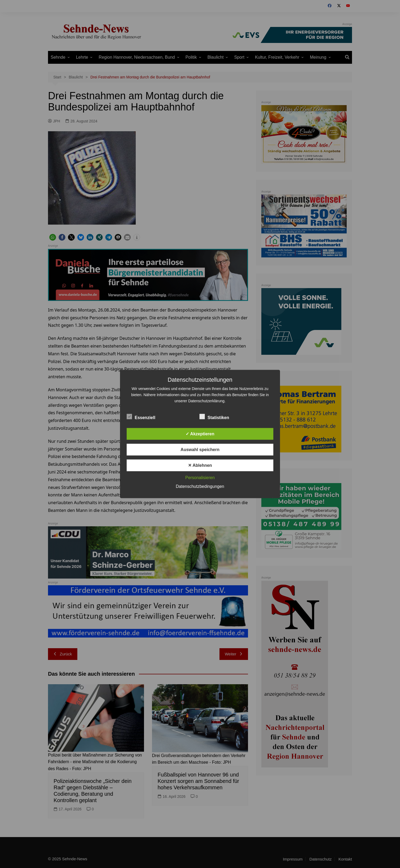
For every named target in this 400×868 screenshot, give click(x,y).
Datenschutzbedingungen (200, 486)
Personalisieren (200, 478)
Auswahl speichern (200, 450)
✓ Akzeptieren (200, 434)
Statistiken (214, 417)
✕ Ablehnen (200, 465)
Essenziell (141, 417)
